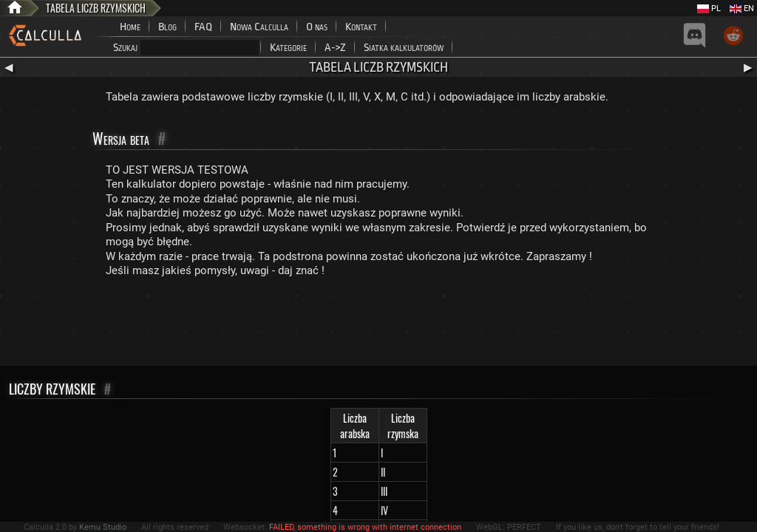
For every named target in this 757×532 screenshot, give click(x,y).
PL (709, 8)
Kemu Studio (103, 527)
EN (742, 8)
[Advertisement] (378, 325)
